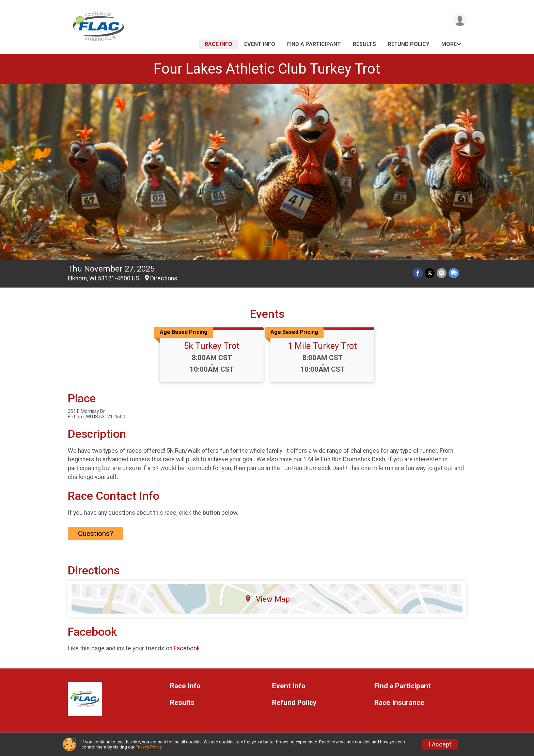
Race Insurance (399, 703)
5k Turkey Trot (212, 346)
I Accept (440, 744)
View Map (267, 599)
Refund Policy (409, 44)
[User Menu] (460, 20)
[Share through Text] (454, 273)
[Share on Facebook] (418, 273)
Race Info (218, 44)
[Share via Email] (442, 273)
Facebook (187, 648)
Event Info (260, 44)
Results (364, 44)
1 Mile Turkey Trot (322, 346)
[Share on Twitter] (430, 273)
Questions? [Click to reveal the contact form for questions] (96, 534)
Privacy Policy (148, 747)
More (449, 44)
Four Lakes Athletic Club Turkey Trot (267, 69)
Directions (164, 278)
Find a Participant (314, 44)
